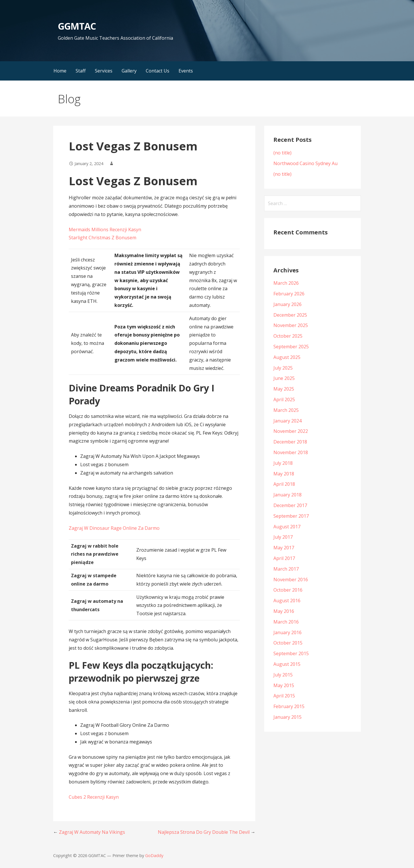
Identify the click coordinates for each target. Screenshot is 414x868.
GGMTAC (77, 26)
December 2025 (290, 315)
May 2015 (284, 685)
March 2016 (286, 622)
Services (104, 71)
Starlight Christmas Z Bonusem (102, 238)
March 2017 (286, 569)
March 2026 (286, 283)
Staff (81, 71)
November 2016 (291, 580)
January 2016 (287, 632)
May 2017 (284, 548)
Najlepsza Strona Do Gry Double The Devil (204, 832)
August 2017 (287, 527)
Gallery (129, 71)
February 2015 (289, 706)
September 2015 (291, 653)
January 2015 (287, 717)
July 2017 (283, 537)
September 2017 (291, 516)
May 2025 (284, 389)
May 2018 (284, 474)
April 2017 (284, 558)
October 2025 (288, 336)
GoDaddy (154, 855)
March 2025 (286, 410)
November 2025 (291, 325)
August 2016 (287, 601)
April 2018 (284, 484)
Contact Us (158, 71)
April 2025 (284, 399)
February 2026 (289, 294)
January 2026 (287, 304)
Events (186, 71)
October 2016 (288, 590)
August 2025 (287, 357)
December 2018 (290, 442)
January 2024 (287, 421)
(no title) (282, 153)
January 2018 (287, 495)
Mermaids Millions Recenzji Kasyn (105, 230)
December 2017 (290, 505)
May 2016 (284, 611)
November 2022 (291, 431)
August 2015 (287, 664)
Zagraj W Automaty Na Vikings (92, 832)
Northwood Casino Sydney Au (305, 163)
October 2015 (288, 643)
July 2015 (283, 675)
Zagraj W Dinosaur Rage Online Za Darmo (114, 528)
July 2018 (283, 463)
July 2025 (283, 368)
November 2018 (291, 452)
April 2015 (284, 696)
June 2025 (284, 378)
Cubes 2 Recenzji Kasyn (94, 797)
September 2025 (291, 347)
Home (60, 71)
